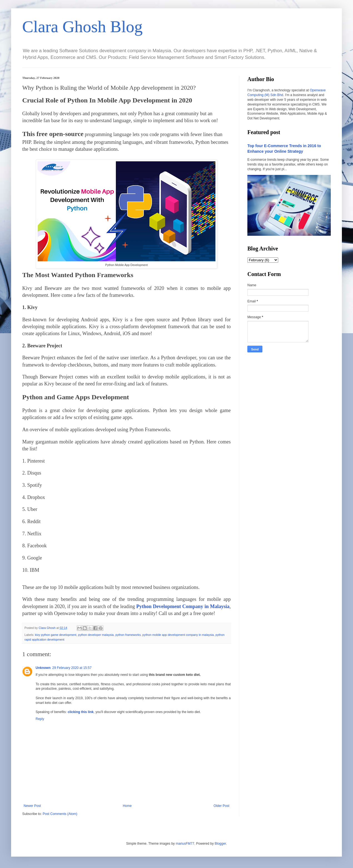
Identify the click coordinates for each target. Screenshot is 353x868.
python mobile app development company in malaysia (178, 635)
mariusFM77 (185, 844)
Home (127, 806)
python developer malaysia (96, 635)
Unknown (43, 668)
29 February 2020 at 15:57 (72, 668)
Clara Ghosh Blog (82, 27)
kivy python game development (56, 635)
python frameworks (128, 635)
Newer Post (32, 806)
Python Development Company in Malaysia (183, 606)
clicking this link (80, 712)
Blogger (220, 844)
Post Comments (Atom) (60, 814)
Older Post (221, 806)
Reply (40, 719)
